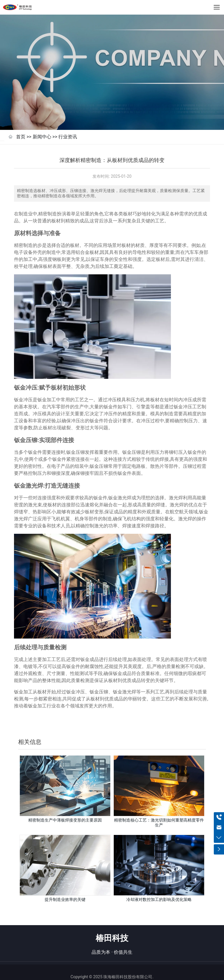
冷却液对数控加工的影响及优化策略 (159, 888)
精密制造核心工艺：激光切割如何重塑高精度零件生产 (159, 811)
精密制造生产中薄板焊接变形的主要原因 (65, 809)
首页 (21, 125)
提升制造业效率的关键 (65, 888)
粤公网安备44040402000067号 (118, 973)
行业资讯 (68, 125)
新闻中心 (42, 125)
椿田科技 (112, 927)
